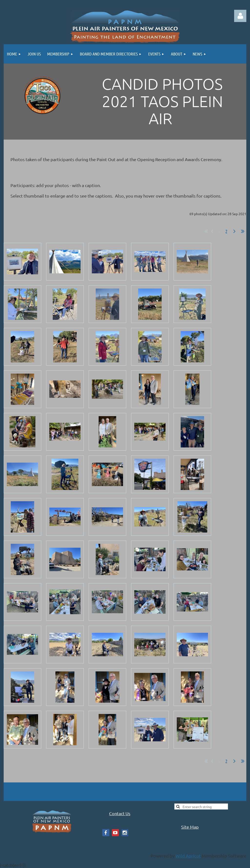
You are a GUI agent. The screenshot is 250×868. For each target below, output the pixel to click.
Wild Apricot (188, 856)
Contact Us (120, 813)
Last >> (243, 231)
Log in (240, 16)
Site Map (190, 827)
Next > (234, 231)
